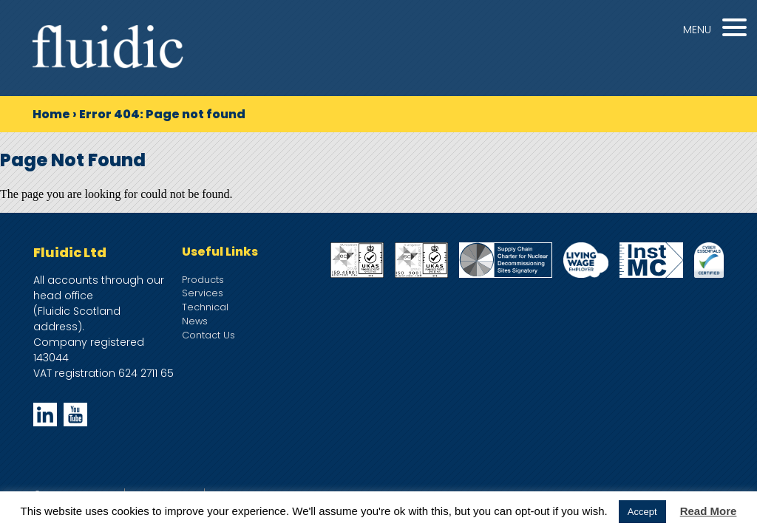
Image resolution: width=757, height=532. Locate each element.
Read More (709, 511)
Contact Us (208, 335)
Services (203, 293)
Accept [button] (642, 512)
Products (203, 280)
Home (51, 114)
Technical (205, 307)
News (195, 321)
